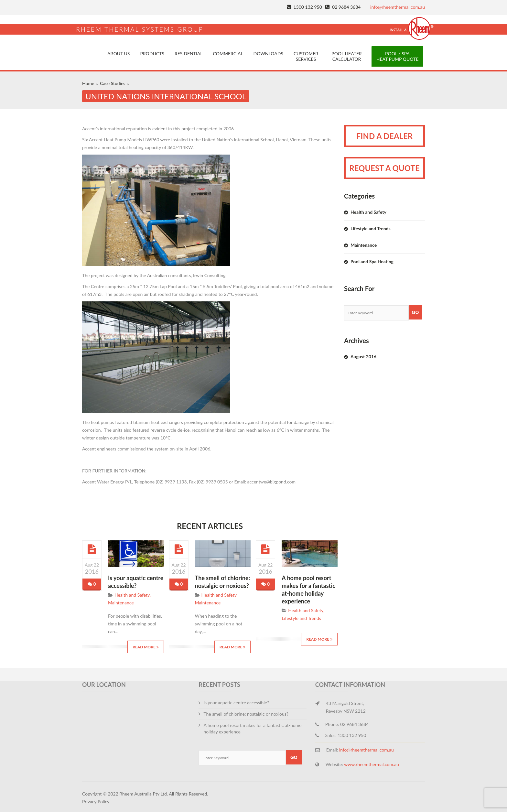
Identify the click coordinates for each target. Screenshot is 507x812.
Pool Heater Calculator (347, 56)
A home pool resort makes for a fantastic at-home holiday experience (252, 728)
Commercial (228, 54)
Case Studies (113, 83)
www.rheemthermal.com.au (372, 764)
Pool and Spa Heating (372, 261)
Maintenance (121, 603)
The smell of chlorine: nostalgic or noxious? (246, 714)
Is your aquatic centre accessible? (236, 703)
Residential (189, 54)
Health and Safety (132, 595)
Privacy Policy (96, 801)
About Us (119, 54)
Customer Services (306, 56)
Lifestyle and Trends (301, 618)
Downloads (268, 54)
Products (152, 54)
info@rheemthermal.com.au (398, 7)
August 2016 (363, 357)
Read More (146, 647)
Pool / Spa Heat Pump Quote (398, 56)
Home (88, 83)
